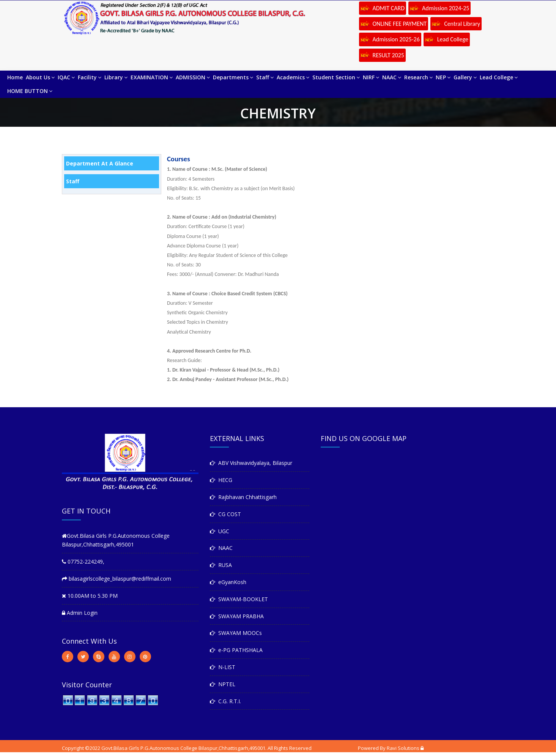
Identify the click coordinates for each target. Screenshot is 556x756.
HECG (221, 480)
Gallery (465, 77)
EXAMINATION (152, 77)
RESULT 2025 (382, 56)
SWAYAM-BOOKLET (239, 599)
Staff (265, 77)
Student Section (336, 77)
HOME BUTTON (30, 91)
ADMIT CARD (383, 9)
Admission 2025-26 (390, 40)
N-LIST (223, 667)
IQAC (66, 77)
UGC (220, 531)
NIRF (371, 77)
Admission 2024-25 (439, 9)
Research (418, 77)
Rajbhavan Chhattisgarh (243, 497)
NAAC (392, 77)
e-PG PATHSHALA (236, 650)
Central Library (456, 24)
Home (15, 77)
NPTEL (223, 684)
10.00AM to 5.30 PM (90, 596)
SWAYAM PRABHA (237, 616)
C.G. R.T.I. (225, 701)
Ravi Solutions (403, 748)
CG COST (225, 514)
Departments (233, 77)
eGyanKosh (228, 582)
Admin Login (80, 613)
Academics (293, 77)
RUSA (221, 565)
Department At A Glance (100, 163)
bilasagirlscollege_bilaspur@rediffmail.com (117, 579)
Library (116, 77)
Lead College (447, 40)
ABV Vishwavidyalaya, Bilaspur (251, 463)
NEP (443, 77)
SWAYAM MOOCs (236, 633)
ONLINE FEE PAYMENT (394, 24)
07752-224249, (83, 561)
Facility (90, 77)
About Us (40, 77)
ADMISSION (193, 77)
